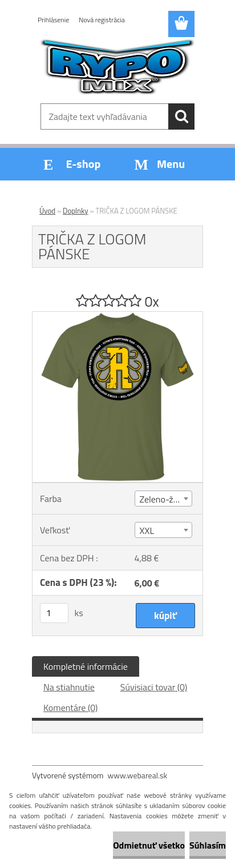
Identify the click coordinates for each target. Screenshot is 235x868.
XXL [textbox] (147, 531)
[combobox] (163, 499)
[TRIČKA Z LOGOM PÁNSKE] (117, 316)
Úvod (47, 211)
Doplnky (76, 211)
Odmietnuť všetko (149, 845)
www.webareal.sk (138, 775)
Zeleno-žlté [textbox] (161, 499)
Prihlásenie (53, 20)
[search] (181, 116)
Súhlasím (208, 845)
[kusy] (54, 613)
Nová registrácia (102, 20)
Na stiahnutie (69, 687)
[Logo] (117, 67)
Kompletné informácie (86, 666)
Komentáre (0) (70, 708)
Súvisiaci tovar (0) (154, 687)
